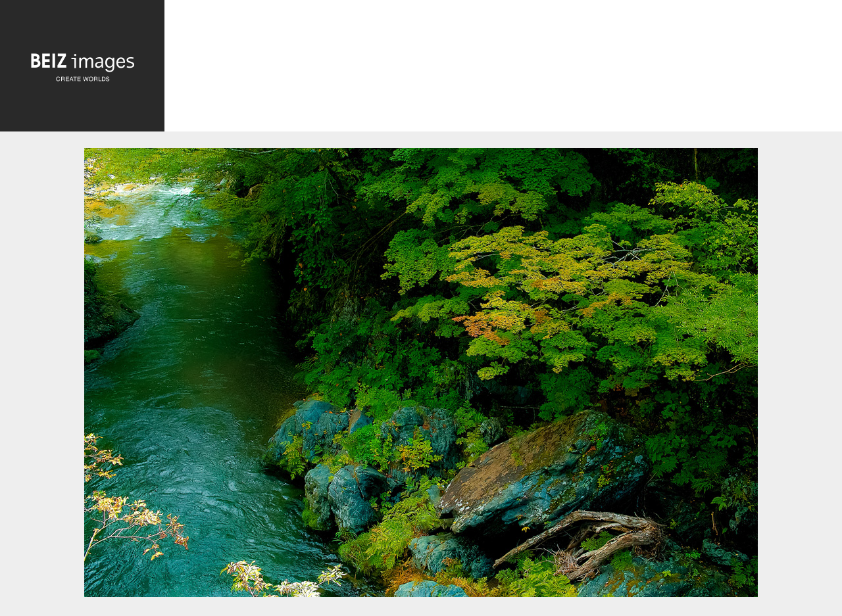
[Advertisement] (503, 69)
